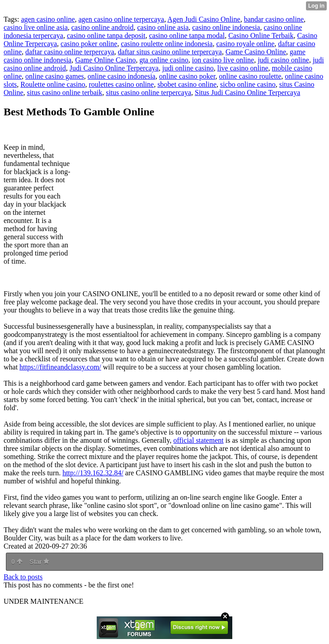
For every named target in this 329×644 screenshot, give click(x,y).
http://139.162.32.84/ (93, 473)
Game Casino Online (256, 52)
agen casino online (48, 19)
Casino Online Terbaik (261, 36)
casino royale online (245, 44)
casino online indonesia (226, 27)
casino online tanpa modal (187, 36)
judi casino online (283, 60)
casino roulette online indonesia (167, 44)
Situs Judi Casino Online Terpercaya (247, 92)
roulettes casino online (121, 84)
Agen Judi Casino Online (204, 19)
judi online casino (188, 68)
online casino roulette (250, 76)
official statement (198, 440)
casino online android (103, 27)
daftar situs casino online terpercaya (170, 52)
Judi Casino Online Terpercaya (114, 68)
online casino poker (187, 76)
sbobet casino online (187, 84)
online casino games (55, 76)
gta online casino (164, 60)
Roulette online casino (53, 84)
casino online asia (163, 27)
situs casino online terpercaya (148, 92)
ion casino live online (223, 60)
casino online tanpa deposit (106, 36)
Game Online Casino (105, 60)
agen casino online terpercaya (122, 19)
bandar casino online (274, 19)
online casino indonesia (122, 76)
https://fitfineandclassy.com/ (60, 367)
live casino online (243, 68)
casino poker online (89, 44)
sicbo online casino (248, 84)
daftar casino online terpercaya (70, 52)
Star (39, 562)
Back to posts (23, 577)
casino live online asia (36, 27)
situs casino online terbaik (65, 92)
